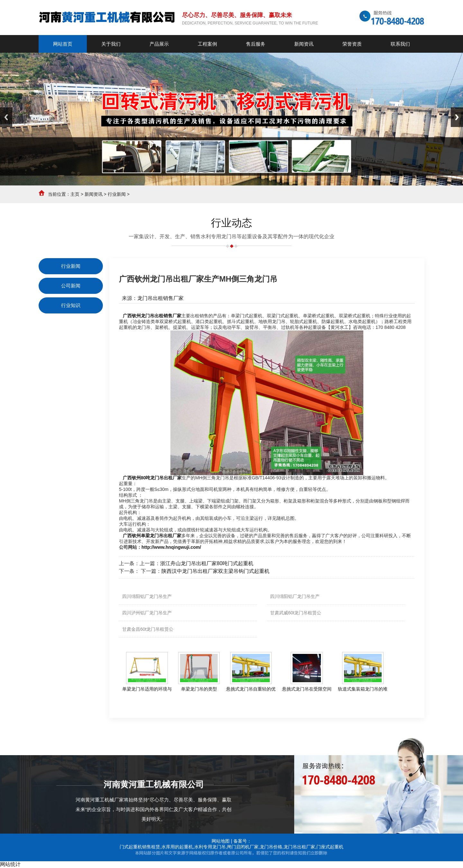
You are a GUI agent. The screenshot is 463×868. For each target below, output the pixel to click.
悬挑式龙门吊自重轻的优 (251, 689)
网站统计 (10, 864)
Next (457, 117)
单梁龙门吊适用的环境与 (147, 689)
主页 (75, 194)
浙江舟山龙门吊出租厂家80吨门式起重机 (207, 563)
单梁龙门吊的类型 (199, 689)
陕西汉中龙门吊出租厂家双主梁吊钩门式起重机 (215, 571)
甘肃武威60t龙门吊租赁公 (296, 613)
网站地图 (221, 841)
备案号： (242, 841)
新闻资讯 (94, 194)
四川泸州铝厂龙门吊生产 (147, 613)
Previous (6, 117)
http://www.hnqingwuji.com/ (171, 547)
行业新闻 (117, 194)
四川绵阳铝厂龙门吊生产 (147, 596)
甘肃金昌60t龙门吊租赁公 (148, 629)
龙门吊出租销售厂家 (160, 298)
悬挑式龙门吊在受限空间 (307, 689)
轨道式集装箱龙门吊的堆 (363, 689)
